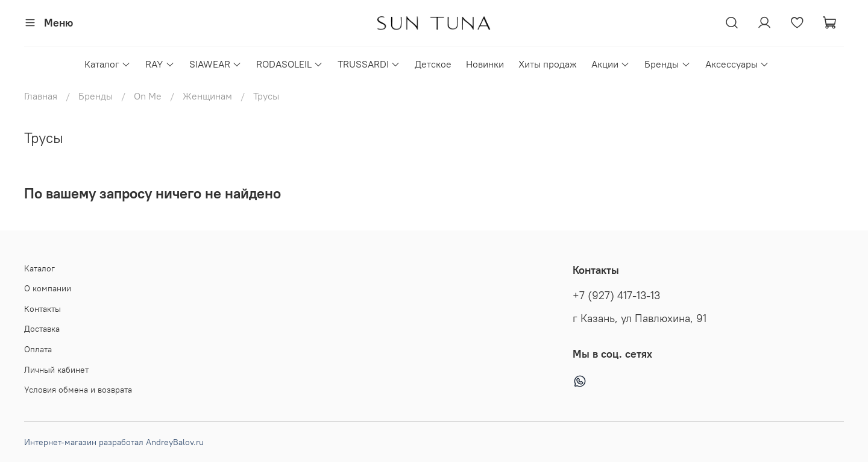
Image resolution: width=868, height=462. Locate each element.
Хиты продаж (548, 64)
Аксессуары (737, 64)
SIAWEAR (215, 64)
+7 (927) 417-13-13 (616, 296)
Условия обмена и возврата (78, 390)
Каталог (108, 64)
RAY (160, 64)
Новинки (485, 64)
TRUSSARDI (369, 64)
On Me (148, 96)
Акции (611, 64)
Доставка (42, 329)
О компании (48, 288)
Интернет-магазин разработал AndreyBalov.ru (114, 442)
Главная (41, 96)
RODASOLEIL (290, 64)
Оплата (38, 349)
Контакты (42, 309)
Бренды (667, 64)
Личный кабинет (56, 370)
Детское (433, 64)
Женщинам (207, 96)
